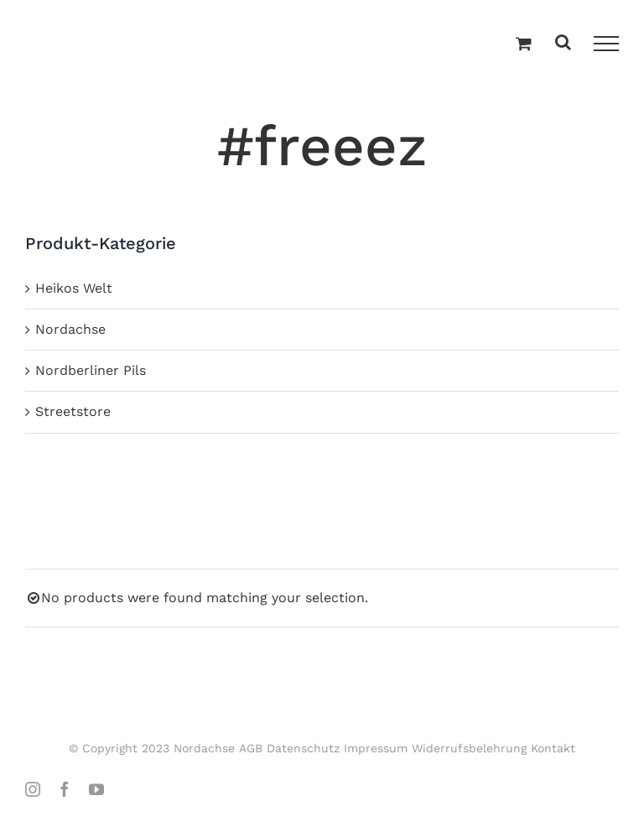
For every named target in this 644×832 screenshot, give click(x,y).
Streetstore (73, 411)
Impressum (376, 748)
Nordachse (70, 329)
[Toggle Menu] (606, 44)
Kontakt (553, 748)
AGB (251, 748)
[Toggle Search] (563, 43)
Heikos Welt (74, 288)
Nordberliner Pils (91, 370)
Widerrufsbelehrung (469, 748)
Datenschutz (303, 748)
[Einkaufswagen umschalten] (524, 44)
